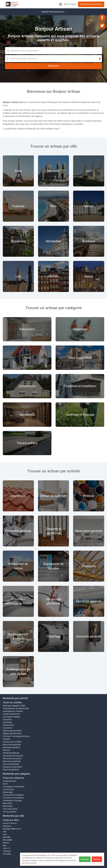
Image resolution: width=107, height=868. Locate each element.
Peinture (6, 738)
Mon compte (70, 4)
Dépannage (8, 780)
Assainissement (10, 769)
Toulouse (7, 839)
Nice (5, 833)
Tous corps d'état (10, 796)
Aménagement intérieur (13, 697)
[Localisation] (29, 51)
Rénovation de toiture (12, 746)
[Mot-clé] (29, 44)
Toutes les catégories (13, 766)
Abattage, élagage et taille (14, 692)
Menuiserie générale (11, 735)
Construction (8, 777)
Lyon (5, 822)
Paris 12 (6, 836)
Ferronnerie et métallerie (13, 782)
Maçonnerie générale (12, 732)
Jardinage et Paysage (12, 788)
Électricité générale (11, 757)
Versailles (7, 841)
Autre (5, 771)
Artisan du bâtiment (11, 700)
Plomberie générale (11, 740)
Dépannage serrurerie (12, 720)
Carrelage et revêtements (14, 774)
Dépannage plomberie (12, 717)
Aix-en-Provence (10, 811)
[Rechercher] (58, 51)
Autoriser (85, 859)
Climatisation (8, 711)
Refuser (97, 859)
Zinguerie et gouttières (12, 754)
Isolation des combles (12, 729)
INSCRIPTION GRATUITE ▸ (91, 4)
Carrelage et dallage (11, 703)
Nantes (6, 830)
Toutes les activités (12, 689)
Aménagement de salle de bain (16, 694)
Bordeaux (7, 813)
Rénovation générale (12, 749)
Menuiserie (7, 791)
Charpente (7, 706)
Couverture (8, 714)
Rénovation (8, 794)
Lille (4, 819)
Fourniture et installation (13, 785)
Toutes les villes (11, 808)
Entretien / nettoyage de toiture (16, 722)
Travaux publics (10, 799)
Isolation (7, 726)
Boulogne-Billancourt (12, 816)
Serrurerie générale (11, 752)
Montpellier (8, 827)
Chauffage (7, 708)
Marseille (7, 825)
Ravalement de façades (13, 743)
